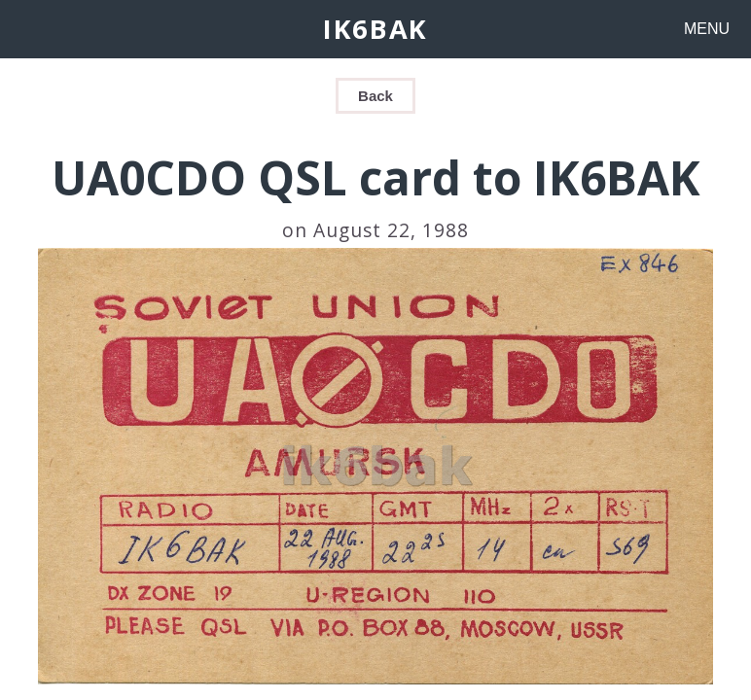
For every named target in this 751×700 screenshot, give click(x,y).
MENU (707, 29)
